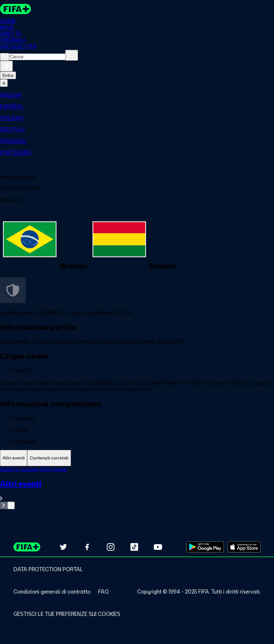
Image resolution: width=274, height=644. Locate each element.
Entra (8, 75)
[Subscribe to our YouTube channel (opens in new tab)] (158, 547)
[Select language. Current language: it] (4, 83)
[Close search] (5, 57)
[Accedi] (6, 66)
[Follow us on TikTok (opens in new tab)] (134, 547)
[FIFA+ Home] (16, 9)
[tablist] (137, 458)
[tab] (14, 458)
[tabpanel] (137, 488)
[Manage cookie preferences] (67, 614)
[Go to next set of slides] (11, 505)
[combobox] (37, 57)
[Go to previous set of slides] (4, 505)
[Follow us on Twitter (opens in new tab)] (63, 547)
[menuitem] (137, 95)
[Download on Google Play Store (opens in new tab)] (205, 547)
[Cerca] (72, 55)
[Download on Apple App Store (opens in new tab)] (244, 547)
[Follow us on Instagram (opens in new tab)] (111, 547)
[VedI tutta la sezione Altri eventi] (137, 490)
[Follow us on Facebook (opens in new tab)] (87, 547)
